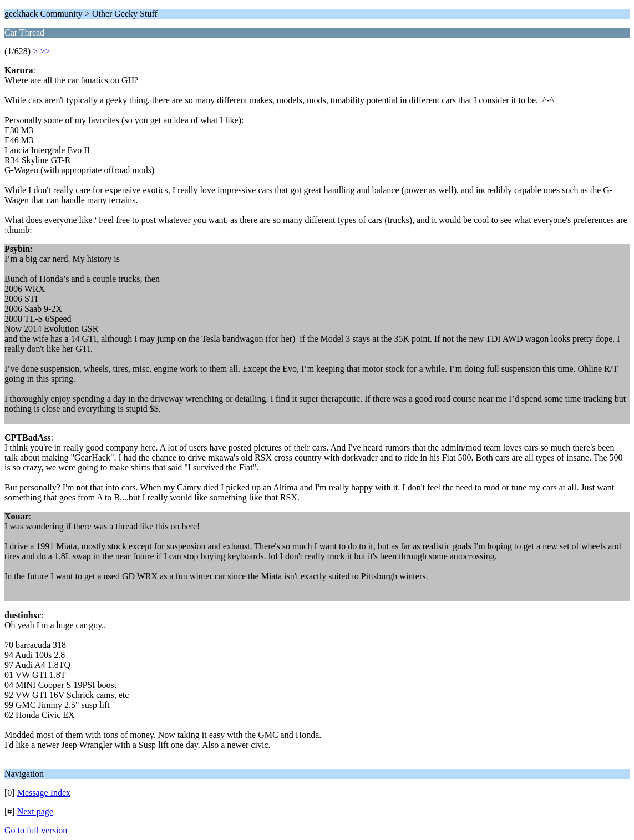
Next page (35, 811)
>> (45, 51)
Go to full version (36, 830)
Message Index (44, 793)
